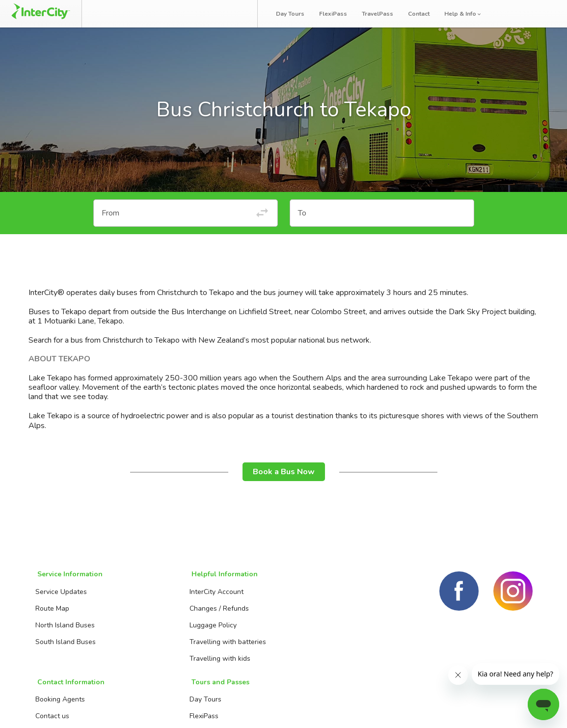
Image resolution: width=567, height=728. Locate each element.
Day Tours (292, 14)
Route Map (51, 614)
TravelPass (379, 14)
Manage (158, 13)
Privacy (520, 708)
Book (113, 13)
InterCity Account (154, 597)
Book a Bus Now (284, 479)
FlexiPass (335, 14)
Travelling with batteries (165, 647)
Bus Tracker (216, 13)
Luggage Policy (151, 631)
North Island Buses (64, 631)
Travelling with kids (158, 664)
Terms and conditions (455, 708)
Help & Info (465, 14)
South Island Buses (65, 647)
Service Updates (60, 597)
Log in (541, 14)
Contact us (237, 614)
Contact (421, 14)
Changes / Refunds (157, 614)
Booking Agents (245, 597)
